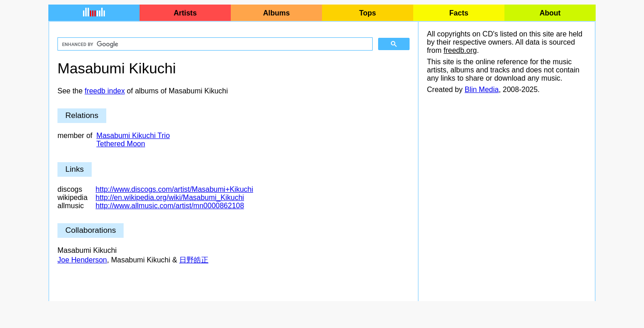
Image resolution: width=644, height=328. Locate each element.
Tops (367, 13)
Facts (459, 13)
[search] (214, 44)
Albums (277, 13)
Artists (185, 13)
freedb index (105, 91)
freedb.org (460, 50)
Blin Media (482, 90)
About (550, 13)
